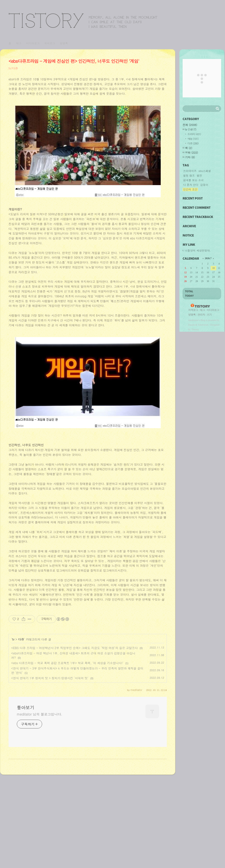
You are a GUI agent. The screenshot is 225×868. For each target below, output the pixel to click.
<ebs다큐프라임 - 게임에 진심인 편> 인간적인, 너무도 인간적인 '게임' (74, 61)
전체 (190, 125)
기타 (190, 157)
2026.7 (208, 258)
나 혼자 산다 (191, 185)
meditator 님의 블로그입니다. (40, 807)
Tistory (195, 329)
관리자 (201, 315)
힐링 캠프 (189, 176)
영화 (192, 153)
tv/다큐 (13, 68)
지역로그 (193, 310)
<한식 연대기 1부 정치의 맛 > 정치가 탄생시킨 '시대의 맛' (50, 770)
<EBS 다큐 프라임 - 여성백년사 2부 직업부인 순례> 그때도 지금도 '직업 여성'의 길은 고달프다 (75, 740)
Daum (192, 325)
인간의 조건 (190, 189)
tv (13, 732)
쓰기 (209, 315)
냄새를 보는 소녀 (193, 180)
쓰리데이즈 (190, 171)
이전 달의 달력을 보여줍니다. (203, 258)
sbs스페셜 (205, 171)
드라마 (194, 134)
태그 (19, 43)
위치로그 (50, 43)
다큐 (21, 732)
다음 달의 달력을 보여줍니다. (213, 258)
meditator (193, 320)
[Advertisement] (88, 123)
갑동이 (204, 185)
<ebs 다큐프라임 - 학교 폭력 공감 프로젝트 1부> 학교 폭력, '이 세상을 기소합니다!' (67, 755)
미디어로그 (33, 43)
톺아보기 (83, 20)
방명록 (64, 43)
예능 (193, 139)
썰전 (199, 176)
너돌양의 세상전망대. (198, 250)
